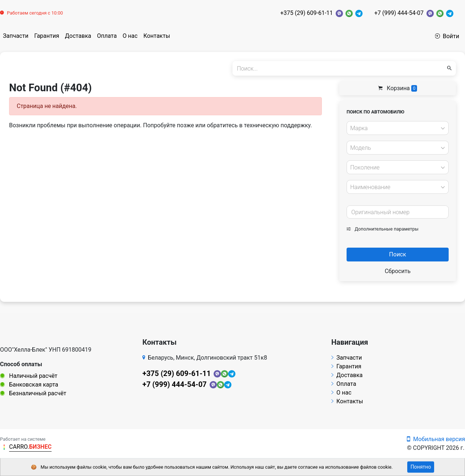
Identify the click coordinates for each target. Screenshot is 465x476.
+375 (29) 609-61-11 (306, 13)
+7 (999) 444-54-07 (399, 13)
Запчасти (16, 36)
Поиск (398, 254)
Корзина (398, 88)
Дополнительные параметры (383, 229)
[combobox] (398, 128)
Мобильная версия (436, 439)
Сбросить (398, 271)
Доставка (78, 36)
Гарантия (47, 36)
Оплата (107, 36)
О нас (130, 36)
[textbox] (396, 128)
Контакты (157, 36)
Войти (447, 36)
